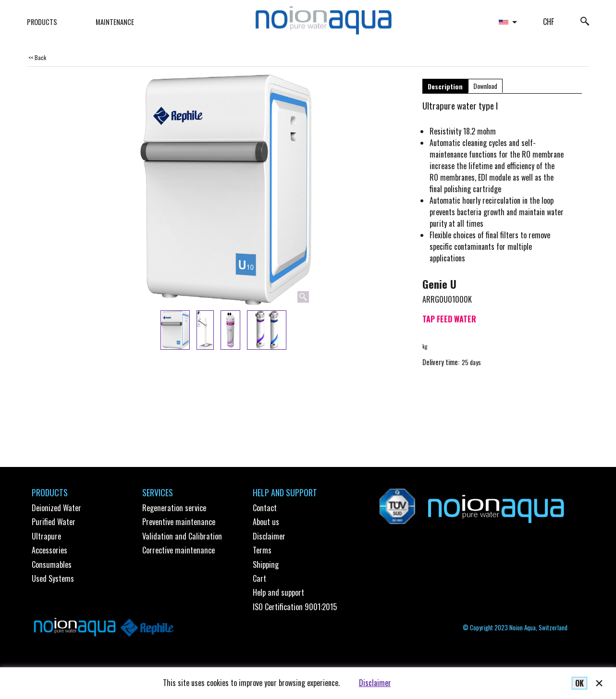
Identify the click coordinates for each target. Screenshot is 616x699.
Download (485, 86)
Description (445, 86)
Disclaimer (375, 683)
